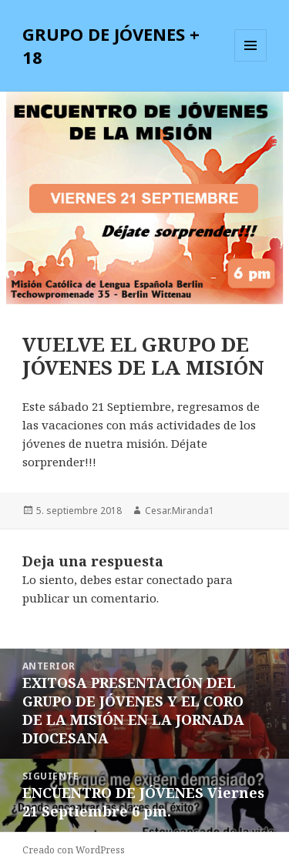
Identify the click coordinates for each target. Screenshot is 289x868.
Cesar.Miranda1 (180, 511)
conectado (175, 579)
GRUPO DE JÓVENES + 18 (111, 45)
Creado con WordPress (74, 850)
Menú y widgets (251, 61)
